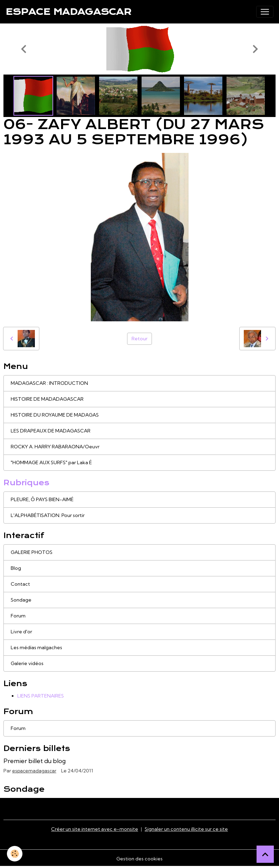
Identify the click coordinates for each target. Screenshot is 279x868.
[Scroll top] (265, 854)
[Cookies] (15, 854)
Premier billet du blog (35, 761)
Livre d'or (21, 632)
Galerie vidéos (27, 663)
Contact (20, 584)
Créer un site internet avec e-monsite (95, 829)
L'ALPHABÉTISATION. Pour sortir (48, 515)
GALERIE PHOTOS (32, 552)
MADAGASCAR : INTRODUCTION (49, 383)
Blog (16, 568)
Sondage (21, 600)
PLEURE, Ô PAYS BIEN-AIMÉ (42, 499)
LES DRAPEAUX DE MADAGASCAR (51, 431)
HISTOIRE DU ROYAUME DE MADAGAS (55, 415)
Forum (18, 616)
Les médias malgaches (36, 647)
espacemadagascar (34, 771)
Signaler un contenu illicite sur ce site (186, 829)
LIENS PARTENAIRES (41, 696)
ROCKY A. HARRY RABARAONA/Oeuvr (55, 447)
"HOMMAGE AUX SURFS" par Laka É (51, 462)
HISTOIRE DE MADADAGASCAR (47, 399)
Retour (139, 339)
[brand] (68, 12)
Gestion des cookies (139, 859)
